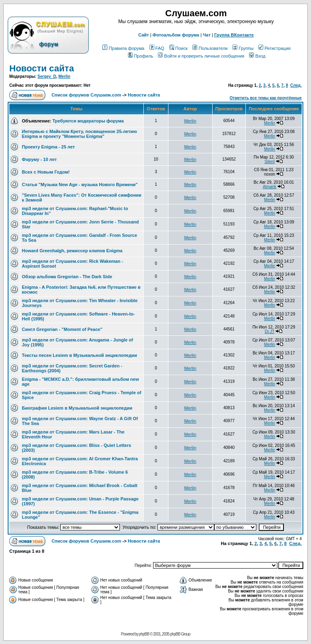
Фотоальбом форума (176, 35)
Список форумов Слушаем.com (86, 95)
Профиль (141, 56)
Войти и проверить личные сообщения (201, 56)
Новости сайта (42, 68)
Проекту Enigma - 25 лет (48, 147)
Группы (243, 48)
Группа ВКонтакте (234, 35)
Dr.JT (270, 332)
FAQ (157, 48)
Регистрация (274, 48)
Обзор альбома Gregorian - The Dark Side (67, 277)
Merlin (64, 76)
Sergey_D (47, 76)
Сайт (143, 35)
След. (296, 85)
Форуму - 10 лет (39, 159)
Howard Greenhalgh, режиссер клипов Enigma (72, 251)
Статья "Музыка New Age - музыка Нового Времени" (80, 185)
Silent (269, 162)
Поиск (178, 48)
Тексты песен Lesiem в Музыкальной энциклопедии (79, 355)
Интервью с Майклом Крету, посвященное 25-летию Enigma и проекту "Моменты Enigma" (79, 134)
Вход (257, 56)
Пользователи (210, 48)
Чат (207, 35)
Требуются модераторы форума (88, 121)
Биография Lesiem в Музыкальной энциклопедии (77, 408)
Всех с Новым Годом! (46, 172)
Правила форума (123, 48)
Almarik (269, 187)
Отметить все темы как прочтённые (266, 98)
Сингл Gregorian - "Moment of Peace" (62, 329)
